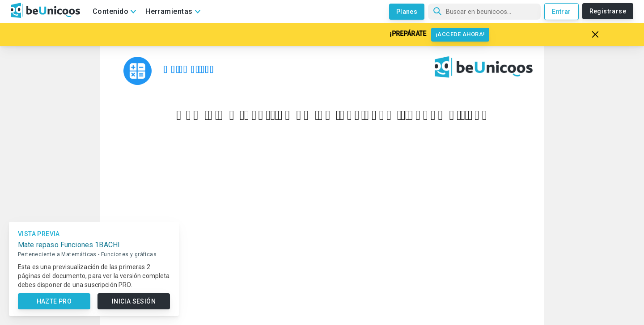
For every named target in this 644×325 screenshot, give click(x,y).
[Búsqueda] (484, 12)
